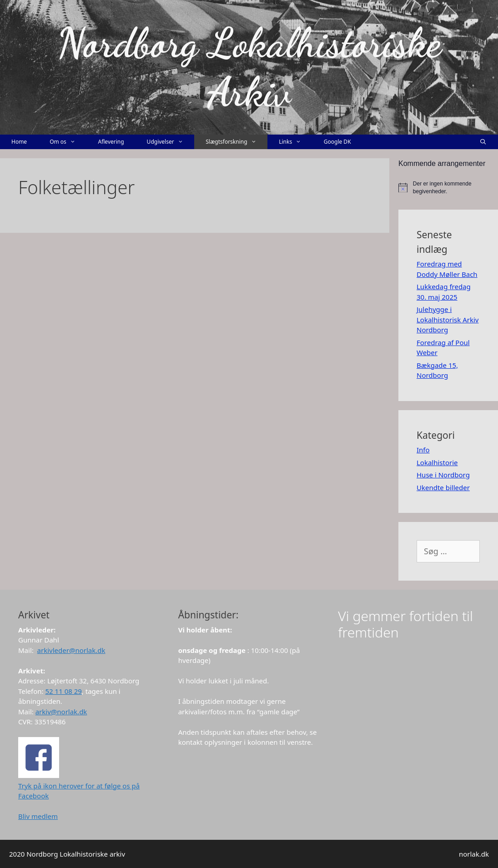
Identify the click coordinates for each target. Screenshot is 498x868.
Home (19, 142)
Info (423, 450)
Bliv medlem (38, 816)
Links (296, 142)
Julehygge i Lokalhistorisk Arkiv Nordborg (448, 319)
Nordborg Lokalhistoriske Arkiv (249, 67)
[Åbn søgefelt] (483, 142)
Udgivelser (171, 142)
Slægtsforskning (236, 142)
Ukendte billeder (443, 487)
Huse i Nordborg (443, 475)
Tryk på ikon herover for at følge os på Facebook (79, 785)
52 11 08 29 (64, 691)
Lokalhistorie (437, 462)
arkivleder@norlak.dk (71, 650)
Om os (68, 142)
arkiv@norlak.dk (61, 712)
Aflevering (111, 142)
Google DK (337, 142)
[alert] (448, 188)
